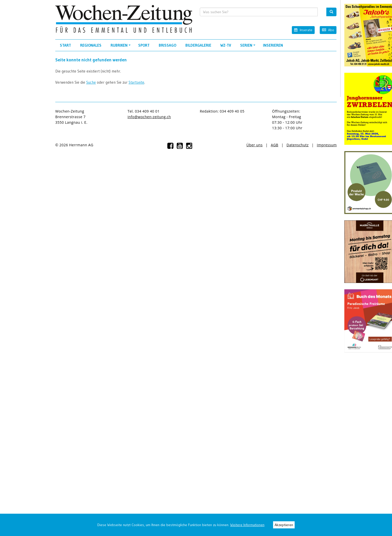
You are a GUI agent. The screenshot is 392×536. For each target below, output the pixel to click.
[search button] (331, 12)
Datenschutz (298, 145)
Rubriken (121, 47)
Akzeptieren (284, 525)
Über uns (255, 145)
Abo (328, 30)
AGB (275, 145)
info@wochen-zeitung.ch (149, 117)
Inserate (303, 30)
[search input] (259, 12)
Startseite (136, 82)
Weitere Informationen (247, 525)
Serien (248, 47)
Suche (91, 82)
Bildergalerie (198, 45)
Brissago (167, 45)
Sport (144, 45)
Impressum (327, 145)
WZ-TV (226, 45)
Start (65, 45)
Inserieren (273, 45)
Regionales (91, 45)
